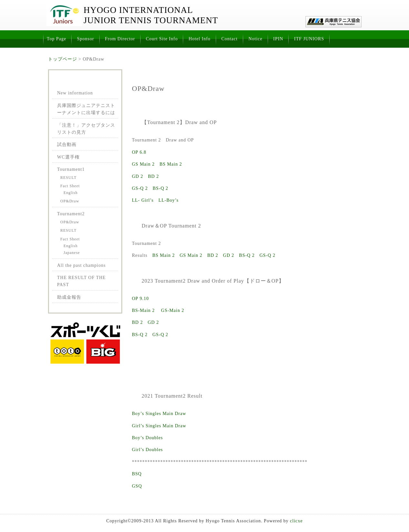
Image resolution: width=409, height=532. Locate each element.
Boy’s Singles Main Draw (159, 414)
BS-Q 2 (160, 188)
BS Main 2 (171, 164)
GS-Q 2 (140, 188)
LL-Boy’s (168, 200)
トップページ (63, 59)
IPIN (278, 39)
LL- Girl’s (143, 200)
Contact (229, 39)
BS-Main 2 (143, 310)
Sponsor (86, 39)
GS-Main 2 (173, 310)
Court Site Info (162, 39)
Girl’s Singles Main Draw (159, 426)
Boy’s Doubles (147, 438)
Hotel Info (200, 39)
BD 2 (154, 176)
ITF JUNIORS (309, 39)
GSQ (137, 486)
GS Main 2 (143, 164)
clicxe (296, 521)
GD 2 (138, 176)
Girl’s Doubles (147, 450)
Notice (255, 39)
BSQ (137, 474)
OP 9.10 (140, 299)
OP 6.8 (139, 152)
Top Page (56, 39)
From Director (120, 39)
